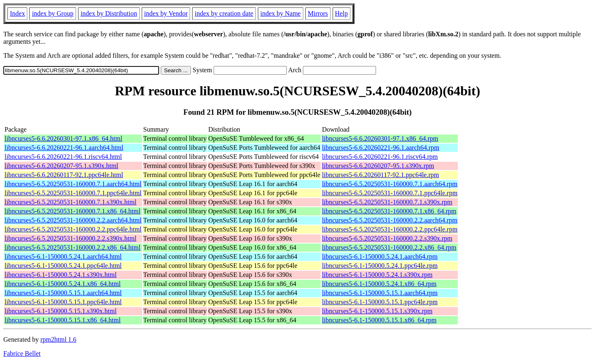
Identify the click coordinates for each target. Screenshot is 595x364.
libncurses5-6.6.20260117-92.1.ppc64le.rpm (380, 175)
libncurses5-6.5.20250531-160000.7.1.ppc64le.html (73, 193)
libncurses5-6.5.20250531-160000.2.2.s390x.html (70, 238)
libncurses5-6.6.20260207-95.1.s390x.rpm (378, 166)
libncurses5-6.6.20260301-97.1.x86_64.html (63, 138)
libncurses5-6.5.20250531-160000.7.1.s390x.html (70, 202)
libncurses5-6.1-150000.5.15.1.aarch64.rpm (380, 293)
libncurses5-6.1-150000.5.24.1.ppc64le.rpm (380, 266)
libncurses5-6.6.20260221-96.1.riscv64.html (63, 157)
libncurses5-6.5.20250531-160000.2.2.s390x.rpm (387, 238)
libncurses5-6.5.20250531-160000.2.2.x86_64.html (73, 247)
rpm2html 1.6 (58, 339)
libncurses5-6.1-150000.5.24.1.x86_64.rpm (379, 284)
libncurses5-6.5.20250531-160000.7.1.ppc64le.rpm (390, 193)
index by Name (281, 13)
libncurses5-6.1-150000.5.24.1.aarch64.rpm (380, 256)
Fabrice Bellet (22, 353)
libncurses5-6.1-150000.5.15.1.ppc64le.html (63, 302)
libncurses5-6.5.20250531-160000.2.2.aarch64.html (73, 220)
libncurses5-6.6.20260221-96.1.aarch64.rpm (381, 148)
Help (342, 13)
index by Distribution (109, 13)
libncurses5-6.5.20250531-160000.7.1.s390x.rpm (387, 202)
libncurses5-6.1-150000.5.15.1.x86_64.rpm (379, 320)
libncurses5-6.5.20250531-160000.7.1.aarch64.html (73, 184)
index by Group (52, 13)
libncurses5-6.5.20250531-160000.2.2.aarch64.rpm (390, 220)
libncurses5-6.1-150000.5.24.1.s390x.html (61, 275)
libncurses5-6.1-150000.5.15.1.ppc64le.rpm (380, 302)
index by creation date (224, 13)
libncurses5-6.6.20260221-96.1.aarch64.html (64, 148)
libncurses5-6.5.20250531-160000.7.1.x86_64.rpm (389, 211)
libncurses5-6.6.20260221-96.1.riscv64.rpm (380, 157)
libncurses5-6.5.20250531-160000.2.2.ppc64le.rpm (390, 229)
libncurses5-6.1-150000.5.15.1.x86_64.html (63, 320)
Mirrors (318, 13)
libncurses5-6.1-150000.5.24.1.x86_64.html (63, 284)
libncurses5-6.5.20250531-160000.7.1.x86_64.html (73, 211)
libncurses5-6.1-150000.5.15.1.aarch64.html (63, 293)
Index (17, 13)
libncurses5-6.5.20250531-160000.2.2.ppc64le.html (73, 229)
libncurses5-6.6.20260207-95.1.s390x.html (61, 166)
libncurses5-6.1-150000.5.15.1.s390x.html (61, 311)
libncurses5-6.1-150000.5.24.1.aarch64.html (63, 256)
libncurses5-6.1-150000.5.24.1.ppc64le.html (63, 266)
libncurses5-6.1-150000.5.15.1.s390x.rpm (377, 311)
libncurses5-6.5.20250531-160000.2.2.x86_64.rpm (389, 247)
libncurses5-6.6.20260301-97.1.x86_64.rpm (380, 138)
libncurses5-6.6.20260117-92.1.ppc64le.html (64, 175)
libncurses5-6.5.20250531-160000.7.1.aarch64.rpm (390, 184)
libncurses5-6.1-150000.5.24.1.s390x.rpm (377, 275)
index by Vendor (166, 13)
